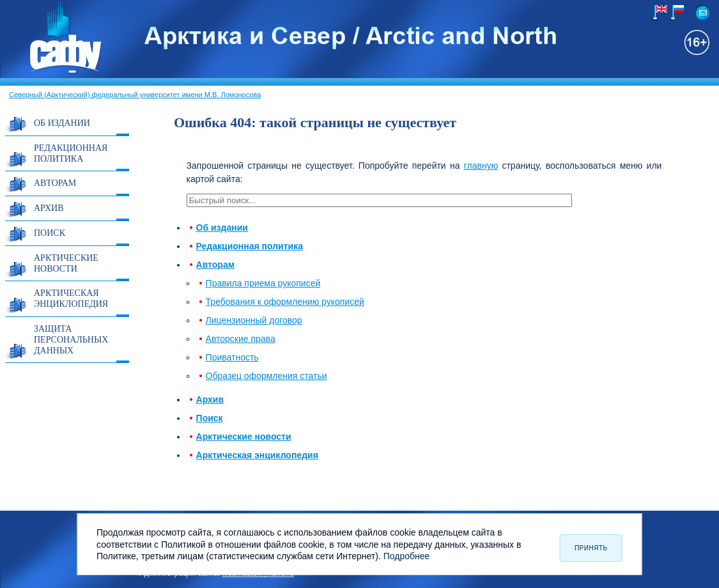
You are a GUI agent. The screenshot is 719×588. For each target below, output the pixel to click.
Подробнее (407, 556)
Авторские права (241, 339)
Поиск (50, 233)
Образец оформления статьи (267, 376)
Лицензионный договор (254, 320)
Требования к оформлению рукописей (285, 302)
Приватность (232, 357)
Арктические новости (66, 263)
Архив (49, 208)
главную (481, 166)
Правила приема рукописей (263, 283)
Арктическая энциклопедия (71, 298)
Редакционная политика (71, 153)
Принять (591, 548)
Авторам (55, 183)
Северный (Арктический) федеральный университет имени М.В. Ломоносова (135, 95)
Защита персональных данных (71, 340)
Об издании (62, 123)
